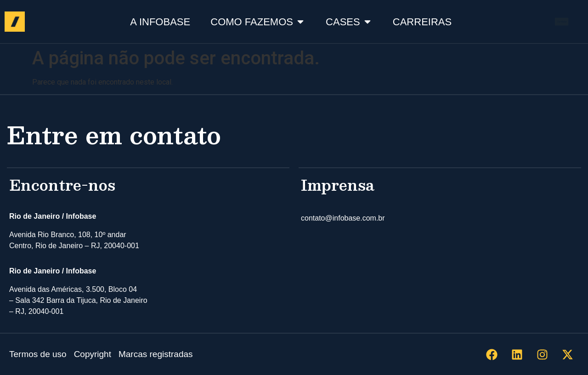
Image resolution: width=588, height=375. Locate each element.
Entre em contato (114, 134)
